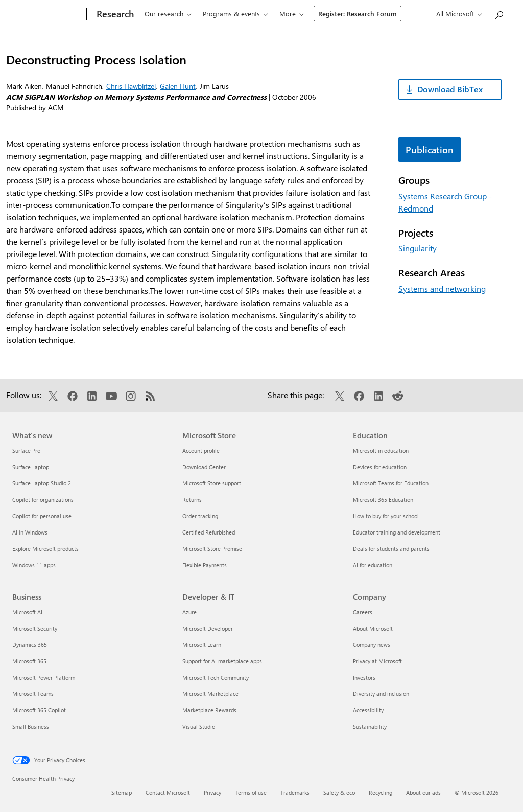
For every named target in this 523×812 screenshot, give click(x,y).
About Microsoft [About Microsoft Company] (373, 628)
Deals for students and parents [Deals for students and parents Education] (391, 549)
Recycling (381, 792)
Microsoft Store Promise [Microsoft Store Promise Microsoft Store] (212, 549)
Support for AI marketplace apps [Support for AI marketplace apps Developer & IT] (222, 661)
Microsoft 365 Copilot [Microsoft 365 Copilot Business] (39, 710)
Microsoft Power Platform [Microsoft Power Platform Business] (44, 677)
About (349, 14)
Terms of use (251, 792)
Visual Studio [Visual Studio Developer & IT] (199, 726)
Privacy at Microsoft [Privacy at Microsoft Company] (377, 661)
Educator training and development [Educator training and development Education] (397, 532)
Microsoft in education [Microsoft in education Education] (381, 450)
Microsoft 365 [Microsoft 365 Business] (29, 661)
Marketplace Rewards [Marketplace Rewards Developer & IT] (209, 710)
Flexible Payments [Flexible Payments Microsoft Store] (205, 565)
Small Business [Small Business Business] (31, 726)
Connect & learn (297, 14)
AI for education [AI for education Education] (373, 565)
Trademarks (295, 792)
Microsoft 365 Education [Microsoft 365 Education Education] (383, 500)
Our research (157, 14)
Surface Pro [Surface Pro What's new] (26, 450)
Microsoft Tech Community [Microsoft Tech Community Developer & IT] (216, 677)
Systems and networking (442, 288)
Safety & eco (339, 792)
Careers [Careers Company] (363, 612)
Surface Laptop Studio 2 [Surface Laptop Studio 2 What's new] (42, 483)
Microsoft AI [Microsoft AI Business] (27, 612)
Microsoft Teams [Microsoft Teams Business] (33, 694)
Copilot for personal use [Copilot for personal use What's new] (42, 516)
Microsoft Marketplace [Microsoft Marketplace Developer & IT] (210, 694)
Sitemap (122, 792)
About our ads (423, 792)
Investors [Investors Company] (364, 677)
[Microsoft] (44, 14)
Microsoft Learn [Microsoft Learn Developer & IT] (202, 645)
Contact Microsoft (168, 792)
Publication (430, 150)
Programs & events (225, 14)
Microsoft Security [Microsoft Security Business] (35, 628)
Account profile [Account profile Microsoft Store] (201, 450)
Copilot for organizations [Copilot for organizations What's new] (43, 500)
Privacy (212, 792)
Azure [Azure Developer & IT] (189, 612)
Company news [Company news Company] (372, 645)
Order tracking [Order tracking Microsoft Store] (200, 516)
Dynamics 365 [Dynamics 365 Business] (30, 645)
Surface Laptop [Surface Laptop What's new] (31, 467)
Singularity (418, 248)
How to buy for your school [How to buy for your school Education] (386, 516)
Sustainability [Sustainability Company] (370, 726)
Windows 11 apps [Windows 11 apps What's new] (34, 565)
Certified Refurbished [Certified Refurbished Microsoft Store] (209, 532)
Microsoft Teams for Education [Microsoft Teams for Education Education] (391, 483)
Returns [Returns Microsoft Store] (192, 500)
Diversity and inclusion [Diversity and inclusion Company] (381, 694)
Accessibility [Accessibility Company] (368, 710)
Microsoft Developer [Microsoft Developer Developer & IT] (208, 628)
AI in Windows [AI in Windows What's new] (30, 532)
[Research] (108, 14)
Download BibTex (450, 89)
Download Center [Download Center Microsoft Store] (204, 467)
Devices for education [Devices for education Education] (380, 467)
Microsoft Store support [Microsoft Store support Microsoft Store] (212, 483)
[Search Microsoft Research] (498, 13)
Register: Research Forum (420, 14)
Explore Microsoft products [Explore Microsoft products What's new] (45, 549)
